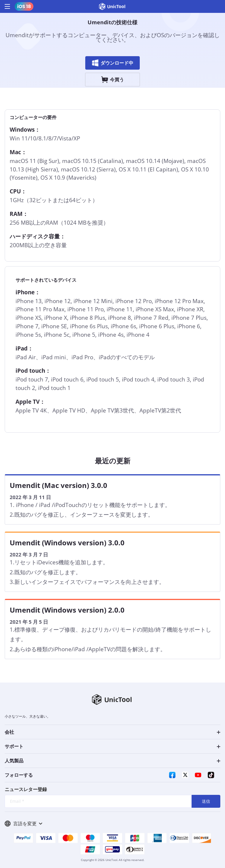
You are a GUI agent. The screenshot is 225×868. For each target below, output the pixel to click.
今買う (112, 80)
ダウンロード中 (112, 63)
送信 (206, 801)
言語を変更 (23, 824)
